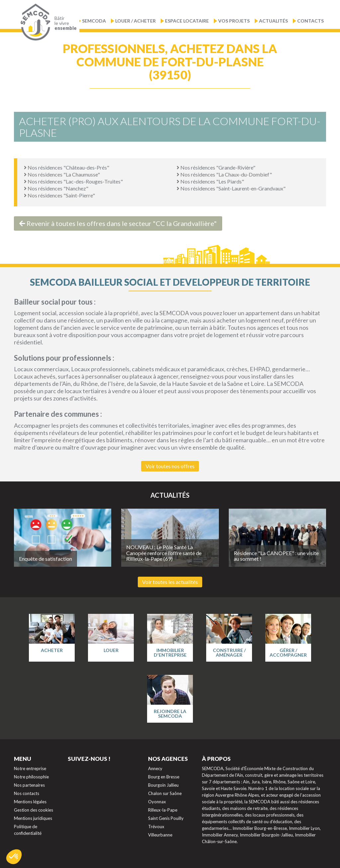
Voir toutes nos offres (170, 466)
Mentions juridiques (33, 818)
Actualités (273, 21)
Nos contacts (27, 793)
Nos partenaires (29, 785)
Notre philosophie (31, 777)
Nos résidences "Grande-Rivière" (216, 167)
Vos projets (234, 21)
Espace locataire (187, 21)
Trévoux (156, 827)
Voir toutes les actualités (170, 582)
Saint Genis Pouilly (166, 818)
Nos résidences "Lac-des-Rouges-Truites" (73, 181)
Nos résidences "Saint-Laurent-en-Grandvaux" (231, 188)
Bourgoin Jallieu (163, 785)
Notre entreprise (30, 768)
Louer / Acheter (135, 21)
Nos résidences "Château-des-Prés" (67, 167)
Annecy (155, 768)
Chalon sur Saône (165, 793)
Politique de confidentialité (28, 830)
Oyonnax (157, 802)
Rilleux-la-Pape (163, 810)
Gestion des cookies (34, 810)
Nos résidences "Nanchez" (56, 188)
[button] (14, 857)
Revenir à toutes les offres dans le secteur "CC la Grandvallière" (118, 223)
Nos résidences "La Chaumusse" (62, 174)
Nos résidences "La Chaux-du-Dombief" (224, 174)
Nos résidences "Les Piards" (210, 181)
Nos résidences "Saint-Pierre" (59, 195)
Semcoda (94, 21)
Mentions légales (30, 802)
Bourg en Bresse (164, 777)
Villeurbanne (160, 835)
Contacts (310, 21)
